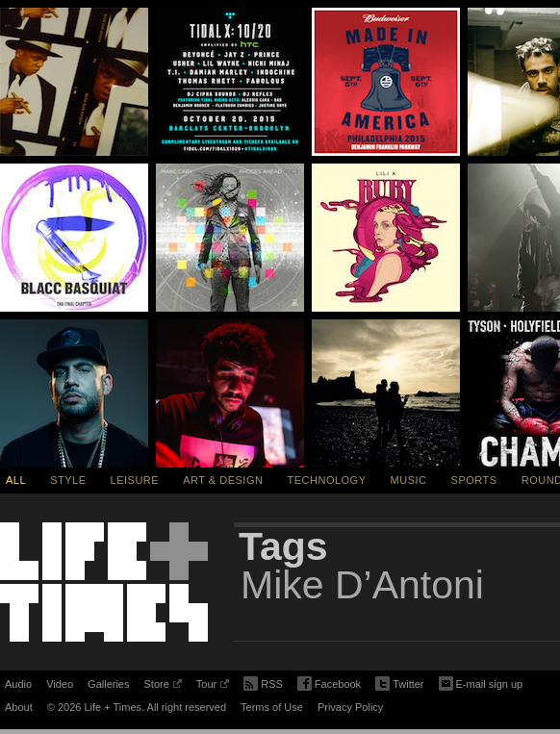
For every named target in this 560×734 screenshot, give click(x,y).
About (19, 707)
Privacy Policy (350, 707)
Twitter (399, 684)
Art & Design (223, 480)
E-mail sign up (481, 682)
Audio (18, 684)
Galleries (108, 684)
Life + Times (104, 582)
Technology (327, 480)
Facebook (329, 684)
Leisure (135, 480)
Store (162, 687)
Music (409, 480)
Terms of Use (272, 707)
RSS (263, 682)
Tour (213, 687)
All (16, 480)
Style (68, 480)
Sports (474, 480)
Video (60, 684)
